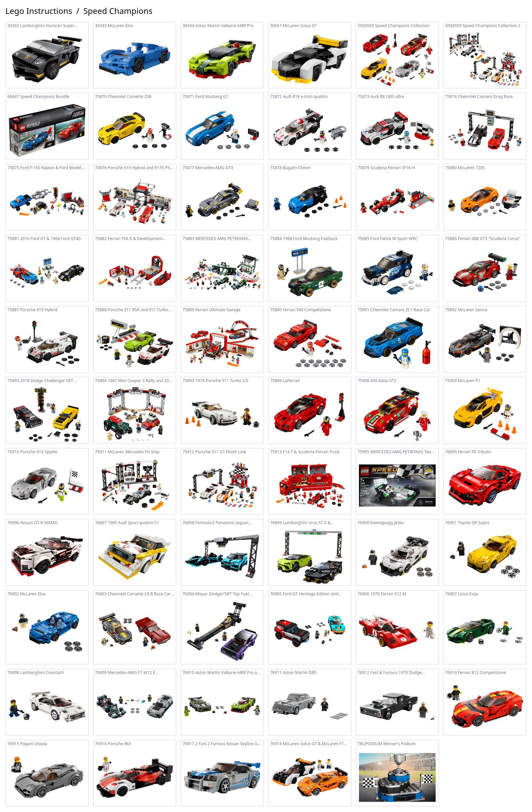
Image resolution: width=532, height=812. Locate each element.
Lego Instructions (39, 11)
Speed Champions (118, 11)
